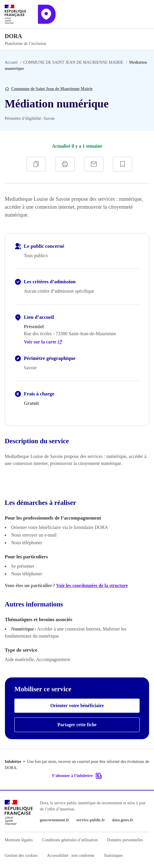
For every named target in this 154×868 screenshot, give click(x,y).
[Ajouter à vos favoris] (123, 164)
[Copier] (36, 164)
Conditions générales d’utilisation (70, 840)
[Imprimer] (65, 164)
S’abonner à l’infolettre (77, 776)
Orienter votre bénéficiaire (77, 706)
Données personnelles (125, 840)
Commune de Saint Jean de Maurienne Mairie (52, 89)
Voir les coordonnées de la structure (92, 585)
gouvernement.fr (55, 820)
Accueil (11, 62)
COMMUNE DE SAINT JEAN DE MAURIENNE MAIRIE (73, 62)
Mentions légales (19, 840)
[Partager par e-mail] (94, 164)
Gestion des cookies (21, 856)
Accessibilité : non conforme (71, 856)
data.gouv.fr (123, 820)
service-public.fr (91, 820)
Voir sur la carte (43, 342)
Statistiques (113, 856)
